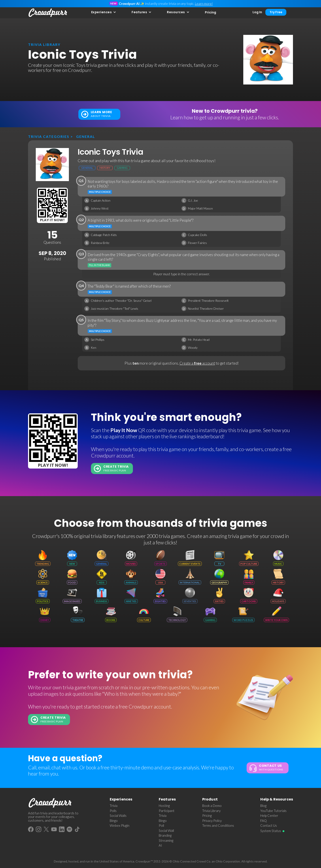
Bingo (114, 821)
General (86, 136)
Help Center (269, 816)
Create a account (197, 363)
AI (160, 845)
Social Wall (166, 831)
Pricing (211, 12)
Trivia (114, 806)
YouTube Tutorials (273, 811)
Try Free (276, 12)
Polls (113, 811)
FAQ (263, 821)
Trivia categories (49, 136)
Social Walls (118, 816)
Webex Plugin (120, 825)
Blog (263, 806)
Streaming (166, 840)
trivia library (44, 44)
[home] (48, 13)
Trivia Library (211, 811)
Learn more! (204, 4)
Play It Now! (52, 220)
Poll (161, 825)
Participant (167, 811)
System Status (271, 831)
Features (139, 12)
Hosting (164, 806)
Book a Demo (212, 806)
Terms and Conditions (218, 825)
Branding (165, 835)
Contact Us (269, 825)
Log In (257, 12)
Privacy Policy (212, 821)
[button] (104, 12)
